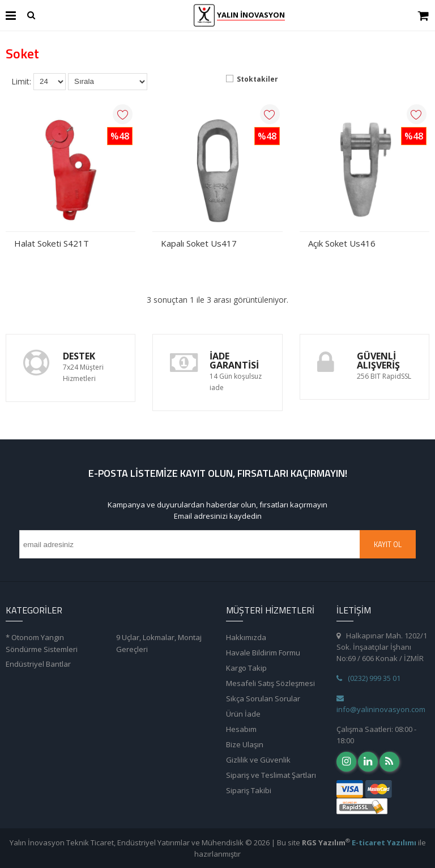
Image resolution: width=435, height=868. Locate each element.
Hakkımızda (246, 637)
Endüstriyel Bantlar (38, 664)
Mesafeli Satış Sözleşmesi (270, 683)
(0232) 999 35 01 (368, 678)
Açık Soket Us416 (342, 243)
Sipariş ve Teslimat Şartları (271, 775)
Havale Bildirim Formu (263, 653)
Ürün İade (243, 714)
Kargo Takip (246, 668)
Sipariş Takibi (249, 790)
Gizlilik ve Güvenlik (258, 760)
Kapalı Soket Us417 (199, 243)
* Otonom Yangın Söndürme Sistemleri (42, 643)
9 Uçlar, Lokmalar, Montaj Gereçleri (159, 643)
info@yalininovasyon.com (381, 704)
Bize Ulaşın (245, 744)
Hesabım (241, 729)
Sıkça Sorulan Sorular (263, 698)
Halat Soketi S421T (52, 243)
